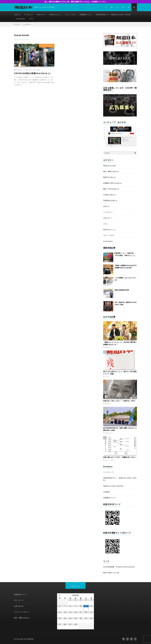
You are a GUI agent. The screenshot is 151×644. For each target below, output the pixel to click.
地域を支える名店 (109, 166)
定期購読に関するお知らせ (113, 183)
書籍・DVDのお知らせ (111, 189)
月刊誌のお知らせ (109, 195)
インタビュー (28, 14)
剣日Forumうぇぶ (56, 14)
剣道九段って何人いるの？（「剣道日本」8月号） (120, 401)
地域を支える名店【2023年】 (114, 486)
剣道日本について (20, 594)
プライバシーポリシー (22, 612)
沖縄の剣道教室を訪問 (122, 290)
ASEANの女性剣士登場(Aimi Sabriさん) (32, 73)
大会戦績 (106, 492)
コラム (31, 19)
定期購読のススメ (86, 14)
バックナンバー (109, 472)
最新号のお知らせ (109, 177)
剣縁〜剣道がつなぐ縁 (111, 573)
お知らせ (17, 14)
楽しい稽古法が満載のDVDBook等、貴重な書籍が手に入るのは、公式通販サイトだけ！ (76, 2)
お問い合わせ (19, 606)
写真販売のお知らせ (110, 200)
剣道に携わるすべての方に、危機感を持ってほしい (120, 457)
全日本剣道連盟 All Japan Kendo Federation (119, 567)
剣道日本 (31, 639)
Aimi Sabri (28, 70)
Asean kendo (36, 70)
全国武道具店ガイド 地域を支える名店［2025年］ (114, 14)
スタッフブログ (71, 14)
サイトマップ (19, 600)
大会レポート (41, 14)
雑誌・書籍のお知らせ (111, 171)
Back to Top (76, 586)
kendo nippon (21, 19)
